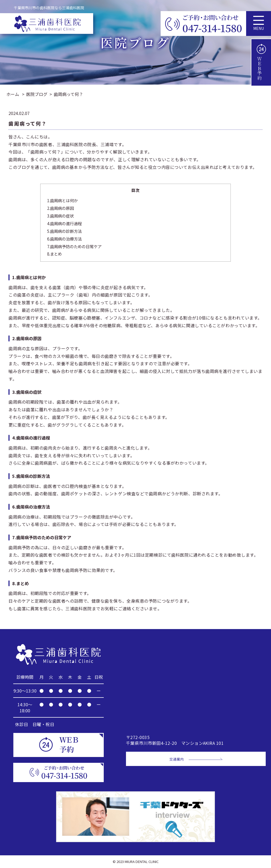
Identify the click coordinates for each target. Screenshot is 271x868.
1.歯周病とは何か (62, 200)
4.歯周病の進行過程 (64, 223)
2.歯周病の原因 (60, 208)
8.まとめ (55, 254)
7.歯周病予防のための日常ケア (74, 246)
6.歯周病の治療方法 (64, 239)
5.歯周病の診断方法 (64, 231)
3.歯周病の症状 (60, 216)
